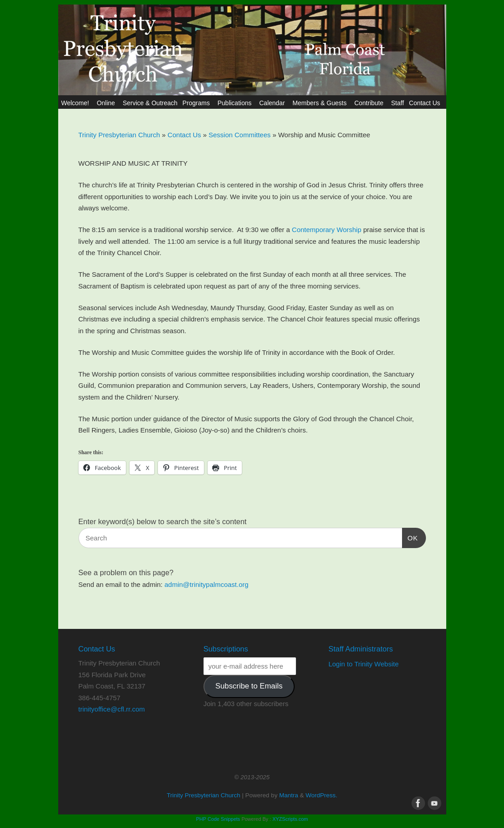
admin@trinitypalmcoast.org (206, 584)
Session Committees (240, 135)
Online (107, 103)
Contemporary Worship (327, 230)
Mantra (289, 795)
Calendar (273, 103)
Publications (236, 103)
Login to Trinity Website (364, 664)
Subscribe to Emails (249, 686)
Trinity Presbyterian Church (119, 135)
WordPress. (321, 795)
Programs (197, 103)
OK (410, 537)
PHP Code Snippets (218, 819)
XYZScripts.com (290, 819)
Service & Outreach (150, 103)
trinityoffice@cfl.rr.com (112, 709)
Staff (398, 103)
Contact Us (426, 103)
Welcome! (76, 103)
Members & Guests (321, 103)
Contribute (370, 103)
